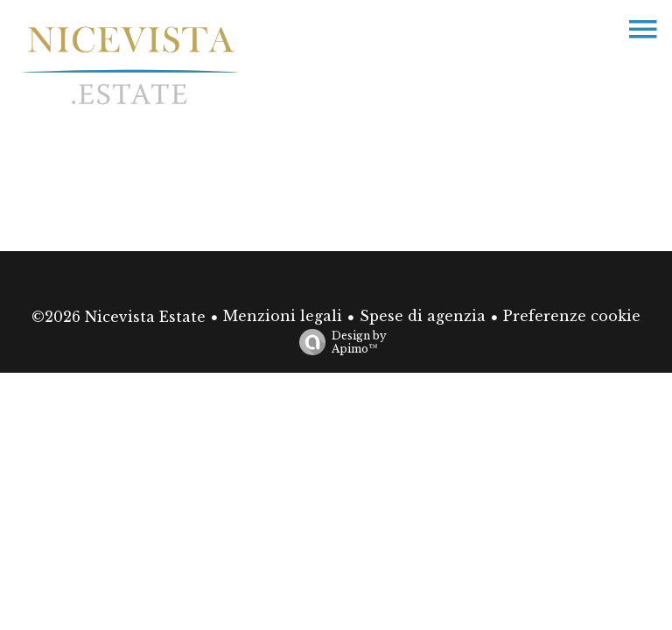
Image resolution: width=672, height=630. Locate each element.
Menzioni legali (283, 316)
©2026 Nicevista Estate (119, 317)
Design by (339, 342)
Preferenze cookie (572, 316)
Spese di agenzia (423, 316)
